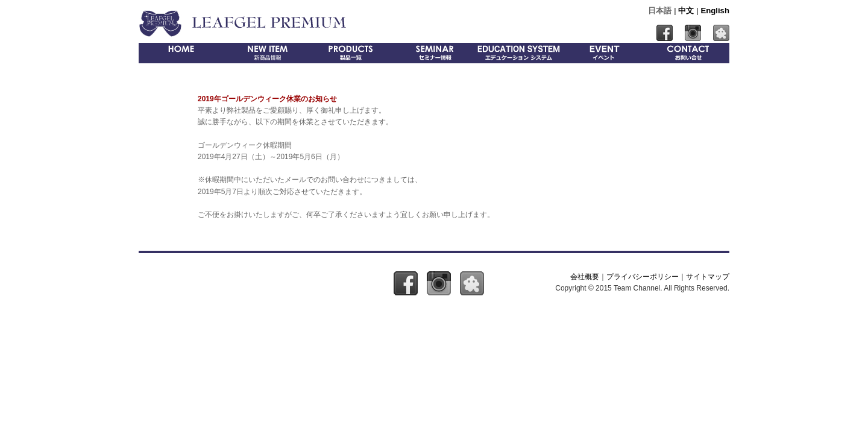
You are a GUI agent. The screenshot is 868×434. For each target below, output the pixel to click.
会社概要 (585, 277)
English (715, 11)
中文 (686, 11)
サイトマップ (708, 277)
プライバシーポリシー (643, 277)
